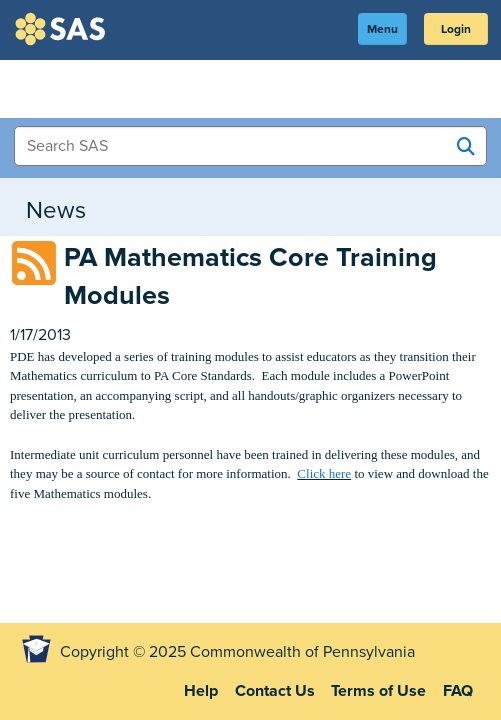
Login (456, 29)
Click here (324, 473)
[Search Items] (250, 146)
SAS (63, 29)
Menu (382, 29)
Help (201, 691)
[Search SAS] (466, 147)
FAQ (458, 691)
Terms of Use (378, 691)
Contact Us (275, 691)
